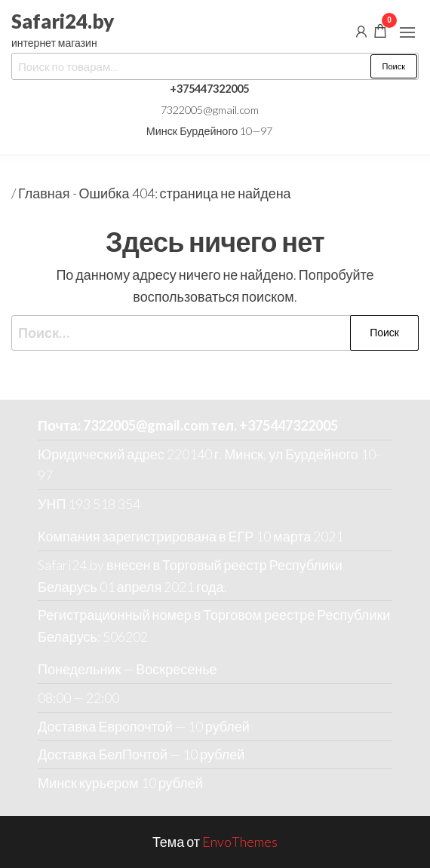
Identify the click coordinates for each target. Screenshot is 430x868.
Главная (44, 193)
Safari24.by (63, 21)
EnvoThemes (240, 842)
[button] (407, 32)
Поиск (394, 66)
